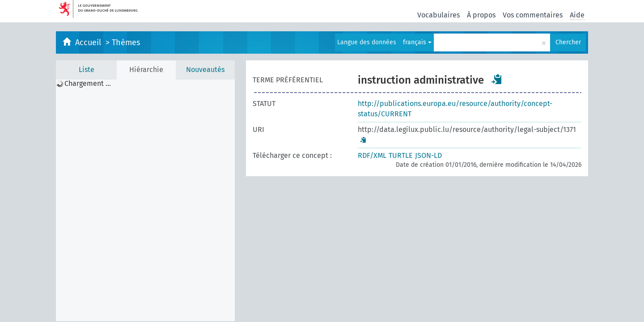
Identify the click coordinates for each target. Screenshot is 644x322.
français (417, 42)
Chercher (568, 42)
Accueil (89, 42)
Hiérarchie (146, 70)
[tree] (145, 200)
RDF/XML (372, 155)
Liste (87, 70)
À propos (481, 15)
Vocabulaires (439, 15)
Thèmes (126, 42)
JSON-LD (428, 155)
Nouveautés (205, 70)
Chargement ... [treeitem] (88, 84)
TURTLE (401, 155)
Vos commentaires (533, 15)
